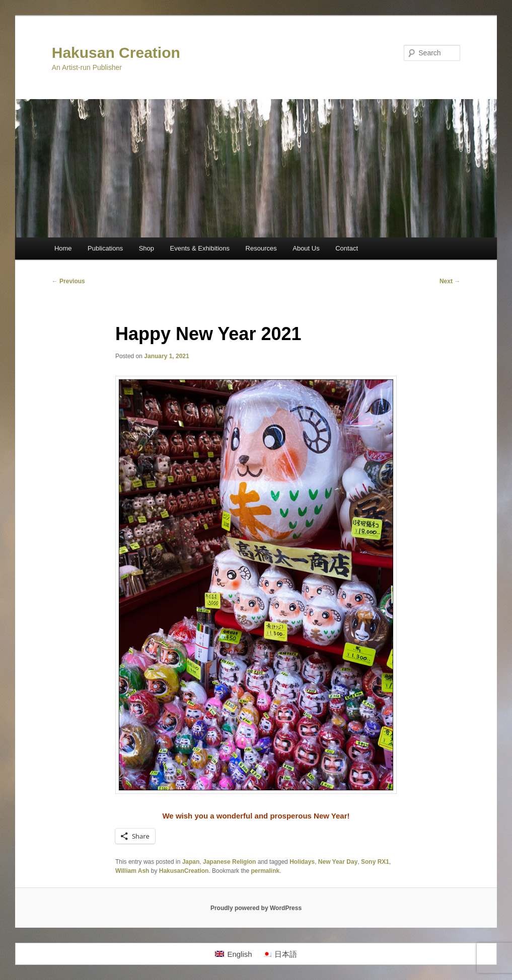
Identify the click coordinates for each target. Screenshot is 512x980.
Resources (261, 248)
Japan (191, 862)
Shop (147, 248)
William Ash (132, 871)
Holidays (302, 862)
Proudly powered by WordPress (256, 908)
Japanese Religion (229, 862)
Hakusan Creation (116, 53)
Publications (105, 248)
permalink (265, 871)
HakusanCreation (184, 871)
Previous (68, 281)
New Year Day (338, 862)
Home (63, 248)
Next (450, 281)
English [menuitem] (239, 954)
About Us (306, 248)
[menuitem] (233, 954)
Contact (347, 248)
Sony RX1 (375, 862)
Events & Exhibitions (200, 248)
